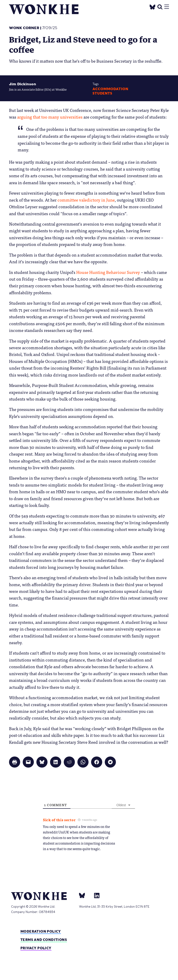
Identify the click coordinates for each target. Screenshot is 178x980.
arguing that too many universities (50, 117)
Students (102, 93)
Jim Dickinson (23, 84)
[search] (160, 6)
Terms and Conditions (44, 940)
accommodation (110, 89)
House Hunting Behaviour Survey (108, 272)
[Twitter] (153, 6)
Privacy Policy (36, 948)
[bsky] (85, 895)
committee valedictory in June (86, 200)
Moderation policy (41, 931)
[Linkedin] (95, 895)
